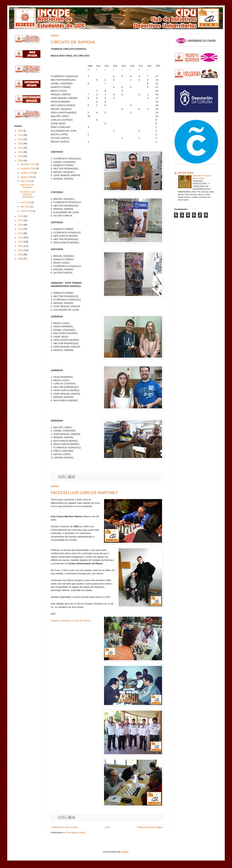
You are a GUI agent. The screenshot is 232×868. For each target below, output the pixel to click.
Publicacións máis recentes (65, 827)
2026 (21, 131)
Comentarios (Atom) (75, 833)
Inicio (108, 827)
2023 (21, 144)
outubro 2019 (27, 173)
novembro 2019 (28, 168)
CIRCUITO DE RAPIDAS (73, 42)
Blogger (125, 852)
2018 (21, 216)
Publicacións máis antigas (150, 827)
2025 (21, 135)
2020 (21, 156)
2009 (21, 255)
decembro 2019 (28, 164)
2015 (21, 229)
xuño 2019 (26, 202)
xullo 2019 (26, 181)
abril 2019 (26, 207)
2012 (21, 242)
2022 (21, 148)
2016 (21, 225)
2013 (21, 238)
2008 (21, 259)
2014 (21, 233)
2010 (21, 250)
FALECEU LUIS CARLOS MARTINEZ (84, 493)
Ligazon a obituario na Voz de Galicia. (71, 621)
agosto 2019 (27, 177)
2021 (21, 152)
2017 (21, 220)
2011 (21, 246)
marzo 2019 (27, 211)
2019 (21, 161)
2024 (21, 139)
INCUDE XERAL (186, 173)
